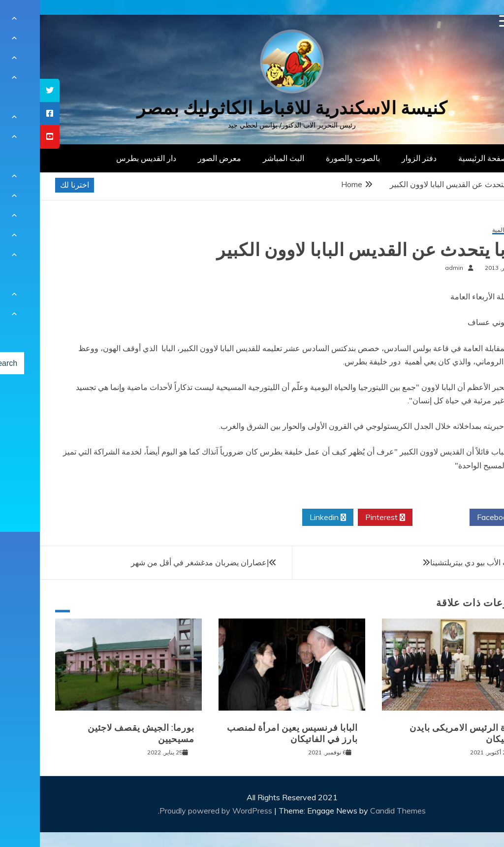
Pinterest (345, 518)
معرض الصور (180, 158)
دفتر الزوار (379, 158)
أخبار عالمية (467, 230)
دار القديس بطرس (106, 158)
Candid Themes (358, 811)
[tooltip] (10, 90)
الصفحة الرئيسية (445, 158)
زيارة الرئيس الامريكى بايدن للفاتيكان (425, 733)
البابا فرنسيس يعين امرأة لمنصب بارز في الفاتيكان (252, 733)
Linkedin (288, 518)
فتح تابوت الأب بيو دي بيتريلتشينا (442, 562)
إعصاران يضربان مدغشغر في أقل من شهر (160, 562)
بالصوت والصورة (313, 158)
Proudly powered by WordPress (177, 811)
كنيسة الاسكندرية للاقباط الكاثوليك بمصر (252, 108)
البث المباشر (244, 158)
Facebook (458, 518)
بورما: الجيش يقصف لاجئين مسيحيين (101, 733)
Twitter (401, 518)
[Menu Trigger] (465, 21)
